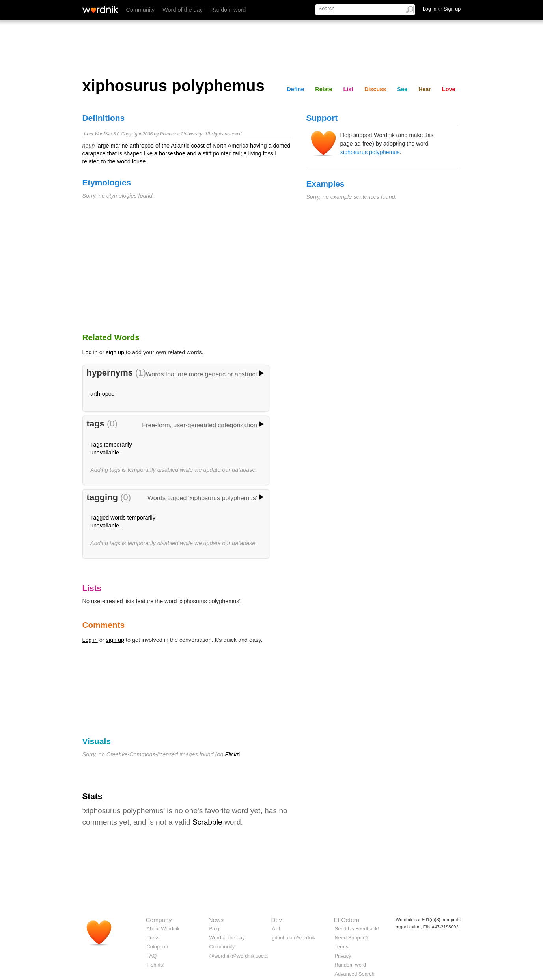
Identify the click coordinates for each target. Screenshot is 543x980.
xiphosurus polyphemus (370, 152)
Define (295, 89)
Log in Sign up (442, 9)
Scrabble (207, 822)
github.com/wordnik (294, 938)
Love (449, 89)
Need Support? (352, 938)
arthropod (103, 394)
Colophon (158, 947)
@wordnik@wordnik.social (239, 956)
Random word (228, 10)
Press (153, 938)
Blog (215, 929)
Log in (90, 352)
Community (141, 10)
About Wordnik (163, 929)
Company (159, 920)
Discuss (375, 89)
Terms (342, 947)
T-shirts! (156, 965)
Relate (324, 89)
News (216, 920)
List (349, 89)
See (402, 89)
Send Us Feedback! (357, 929)
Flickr (232, 754)
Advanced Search (355, 974)
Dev (277, 920)
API (276, 929)
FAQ (152, 956)
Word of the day (182, 10)
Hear (425, 89)
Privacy (343, 956)
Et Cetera (347, 920)
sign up (115, 352)
